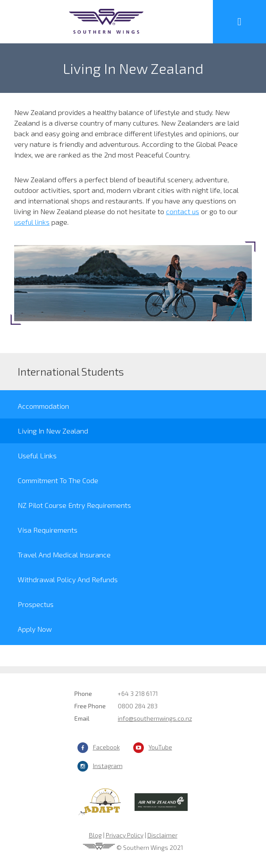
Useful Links (37, 455)
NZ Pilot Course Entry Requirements (74, 505)
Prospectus (36, 604)
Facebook (106, 747)
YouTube (160, 747)
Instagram (108, 766)
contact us (183, 211)
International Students (71, 371)
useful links (32, 222)
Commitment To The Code (58, 480)
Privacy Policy (125, 835)
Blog (95, 835)
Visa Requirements (48, 530)
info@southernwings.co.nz (155, 718)
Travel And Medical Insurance (64, 555)
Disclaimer (162, 835)
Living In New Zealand (53, 431)
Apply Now (35, 629)
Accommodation (43, 406)
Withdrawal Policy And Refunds (68, 579)
